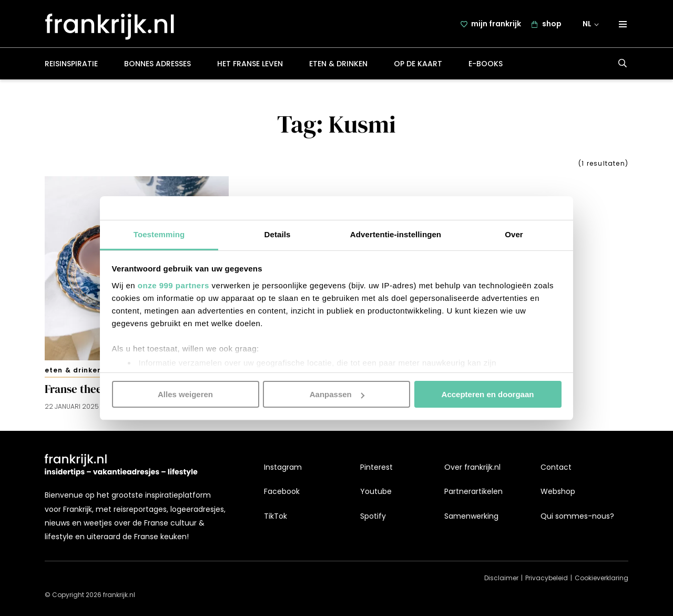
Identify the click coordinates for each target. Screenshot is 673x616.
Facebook (282, 492)
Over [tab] (514, 234)
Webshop (558, 492)
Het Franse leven (250, 65)
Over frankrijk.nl (472, 468)
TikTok (276, 516)
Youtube (376, 492)
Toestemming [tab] (159, 234)
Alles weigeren (185, 394)
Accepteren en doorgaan (488, 394)
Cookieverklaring (601, 578)
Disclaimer (501, 578)
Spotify (373, 516)
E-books (486, 65)
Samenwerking (471, 516)
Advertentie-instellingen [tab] (396, 234)
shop (552, 25)
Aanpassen (337, 394)
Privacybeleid (547, 578)
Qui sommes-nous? (577, 516)
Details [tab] (278, 234)
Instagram (283, 468)
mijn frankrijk (496, 25)
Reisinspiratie (71, 65)
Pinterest (376, 468)
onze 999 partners (174, 285)
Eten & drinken (338, 65)
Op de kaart (418, 65)
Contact (556, 468)
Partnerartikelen (473, 492)
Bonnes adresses (157, 65)
